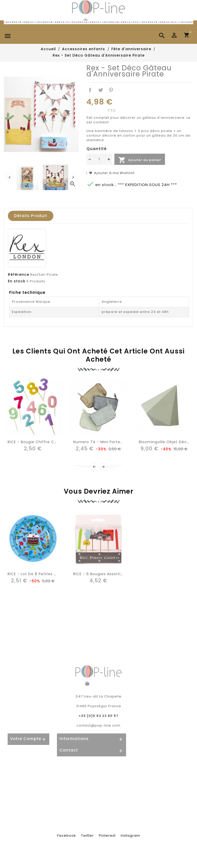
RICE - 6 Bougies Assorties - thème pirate (115, 574)
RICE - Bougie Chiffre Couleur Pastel (44, 442)
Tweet (101, 90)
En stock (17, 281)
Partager (90, 90)
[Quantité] (99, 159)
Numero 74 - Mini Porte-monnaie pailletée (116, 442)
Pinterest (111, 90)
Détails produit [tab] (31, 216)
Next (103, 467)
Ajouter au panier (140, 160)
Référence (19, 274)
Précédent (94, 467)
